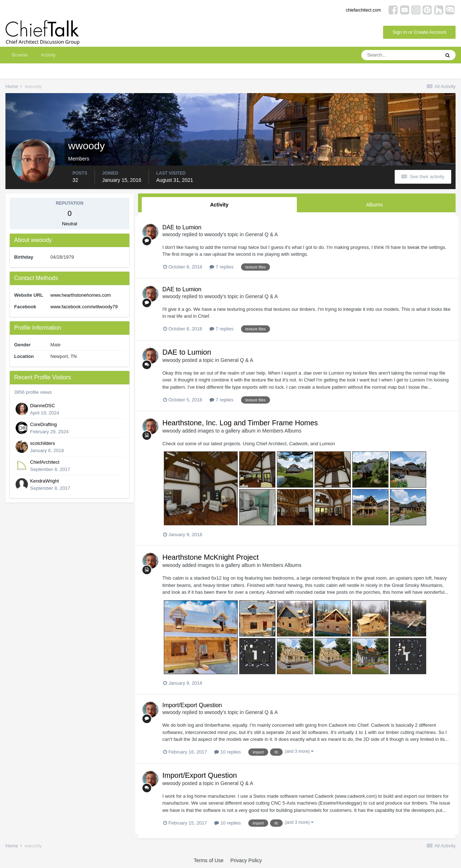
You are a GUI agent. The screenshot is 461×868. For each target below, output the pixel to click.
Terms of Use (208, 860)
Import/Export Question (192, 705)
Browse (20, 55)
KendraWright (44, 481)
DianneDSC (43, 406)
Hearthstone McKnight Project (211, 557)
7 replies (221, 267)
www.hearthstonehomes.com (81, 295)
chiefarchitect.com (363, 10)
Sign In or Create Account (419, 32)
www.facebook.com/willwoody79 (84, 307)
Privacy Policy (246, 860)
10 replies (227, 752)
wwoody (172, 234)
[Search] (400, 55)
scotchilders (43, 443)
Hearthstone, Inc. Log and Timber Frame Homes (240, 423)
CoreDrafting (43, 424)
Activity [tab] (219, 205)
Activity (48, 55)
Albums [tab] (375, 205)
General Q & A (261, 234)
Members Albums (282, 431)
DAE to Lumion (182, 227)
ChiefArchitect (45, 462)
